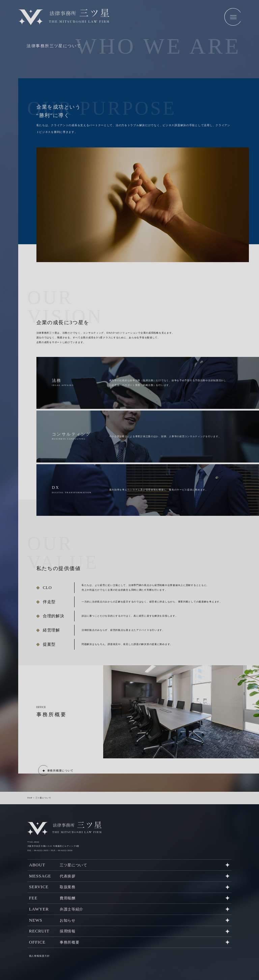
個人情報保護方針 (38, 949)
